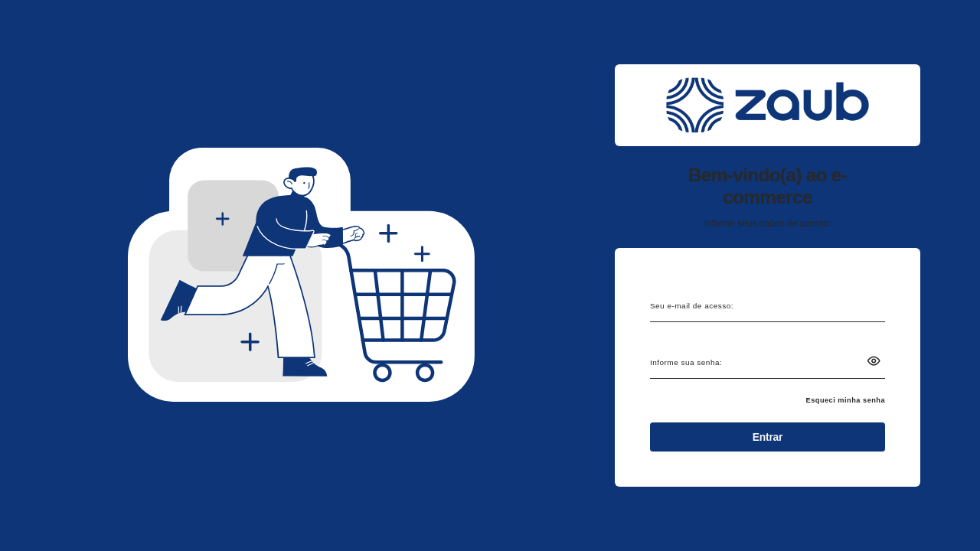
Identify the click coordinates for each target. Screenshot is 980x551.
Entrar (768, 437)
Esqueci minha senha (846, 400)
